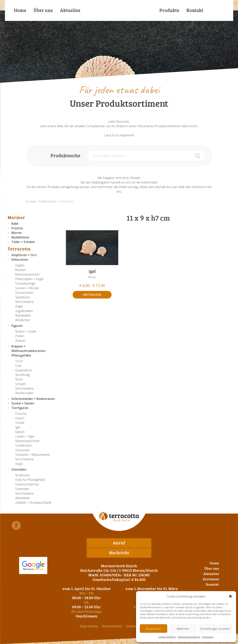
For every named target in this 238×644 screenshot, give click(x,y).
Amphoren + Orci (24, 255)
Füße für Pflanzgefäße (30, 480)
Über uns (43, 10)
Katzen (20, 432)
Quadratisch (23, 370)
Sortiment (211, 579)
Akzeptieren (154, 629)
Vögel (19, 306)
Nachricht (119, 553)
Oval (18, 366)
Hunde (20, 423)
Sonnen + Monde (27, 288)
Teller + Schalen (23, 242)
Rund (19, 379)
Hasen (20, 418)
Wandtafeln (23, 315)
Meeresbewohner (27, 274)
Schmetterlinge (25, 283)
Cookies (132, 626)
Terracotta (19, 249)
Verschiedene (24, 302)
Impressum (208, 637)
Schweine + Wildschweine (32, 455)
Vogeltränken (24, 311)
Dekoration (20, 260)
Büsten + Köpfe (26, 331)
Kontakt (195, 10)
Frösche (21, 414)
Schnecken (23, 450)
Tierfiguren (20, 408)
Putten (20, 336)
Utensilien (19, 469)
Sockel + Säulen (23, 403)
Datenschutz (112, 626)
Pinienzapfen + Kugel (29, 279)
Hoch (19, 361)
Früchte (17, 228)
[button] (230, 596)
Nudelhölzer (20, 237)
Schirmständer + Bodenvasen (33, 399)
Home (20, 10)
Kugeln (20, 265)
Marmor (16, 217)
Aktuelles (70, 10)
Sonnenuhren (24, 293)
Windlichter (23, 320)
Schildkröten (23, 445)
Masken (21, 270)
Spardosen (23, 297)
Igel (18, 427)
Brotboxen (23, 475)
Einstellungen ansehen (215, 629)
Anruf (119, 543)
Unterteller (22, 489)
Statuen (20, 341)
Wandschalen (24, 393)
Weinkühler (23, 498)
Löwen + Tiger (25, 436)
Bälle (15, 224)
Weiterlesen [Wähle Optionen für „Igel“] (92, 295)
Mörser (17, 233)
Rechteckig (22, 375)
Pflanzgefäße (21, 355)
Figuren (17, 326)
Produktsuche (65, 155)
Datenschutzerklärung (189, 637)
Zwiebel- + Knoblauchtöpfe (33, 503)
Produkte (169, 10)
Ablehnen (183, 629)
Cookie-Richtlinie (167, 637)
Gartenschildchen (27, 484)
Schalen (21, 384)
